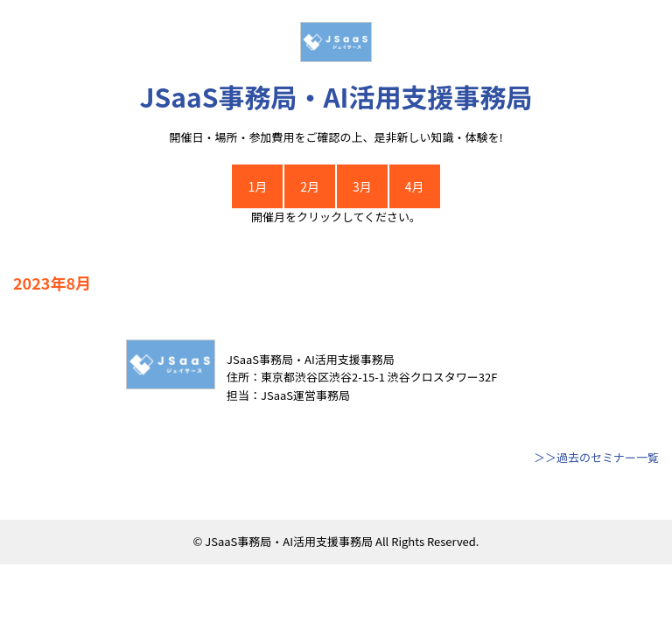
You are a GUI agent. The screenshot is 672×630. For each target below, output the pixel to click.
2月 (310, 186)
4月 (415, 186)
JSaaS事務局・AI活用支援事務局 (336, 96)
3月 (362, 186)
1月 (257, 186)
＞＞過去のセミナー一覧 (596, 457)
